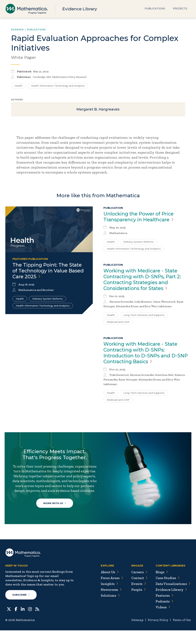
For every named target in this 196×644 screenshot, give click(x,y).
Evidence (17, 29)
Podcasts (164, 615)
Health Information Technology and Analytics (43, 307)
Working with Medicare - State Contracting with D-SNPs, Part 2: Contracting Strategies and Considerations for (145, 281)
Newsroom (110, 603)
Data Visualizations (173, 597)
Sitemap (136, 634)
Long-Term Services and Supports (144, 317)
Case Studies (167, 592)
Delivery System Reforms (48, 300)
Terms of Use (181, 634)
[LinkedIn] (23, 622)
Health (20, 300)
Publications (155, 9)
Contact (138, 592)
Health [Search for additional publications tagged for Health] (18, 86)
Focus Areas (110, 592)
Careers (138, 586)
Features (164, 609)
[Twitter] (9, 622)
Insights (108, 597)
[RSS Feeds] (37, 622)
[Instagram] (30, 622)
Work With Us (55, 513)
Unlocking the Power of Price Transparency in (141, 218)
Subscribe (21, 608)
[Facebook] (16, 622)
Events (137, 597)
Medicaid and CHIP (118, 324)
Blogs (161, 586)
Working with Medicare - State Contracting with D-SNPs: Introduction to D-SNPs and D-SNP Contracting (142, 355)
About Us (108, 586)
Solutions (109, 609)
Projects (180, 9)
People (137, 603)
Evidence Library (80, 9)
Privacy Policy (157, 634)
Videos (162, 621)
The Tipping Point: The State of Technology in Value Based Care (49, 272)
